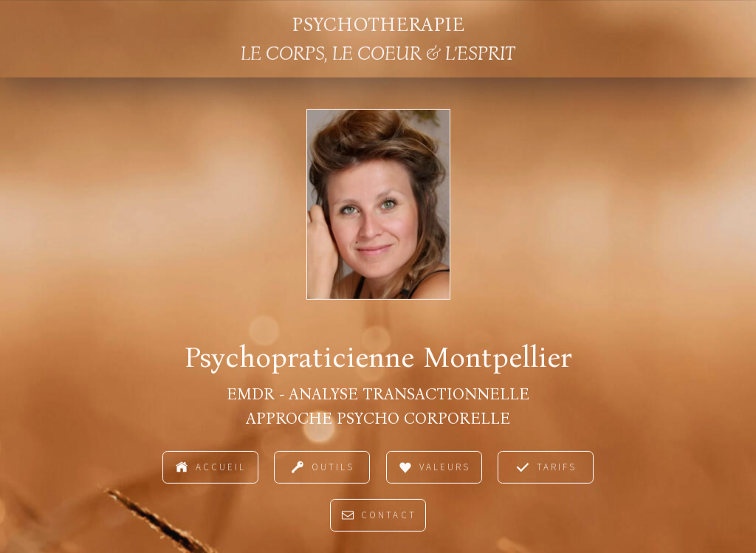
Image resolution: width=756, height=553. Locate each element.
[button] (210, 468)
